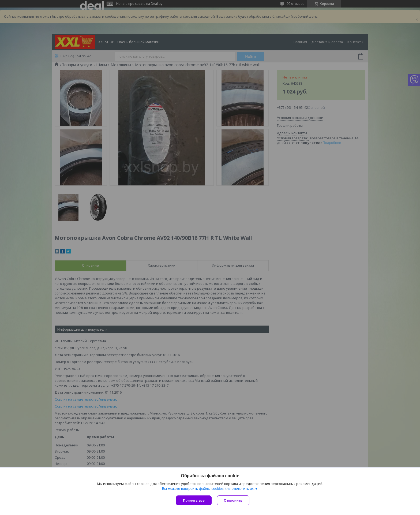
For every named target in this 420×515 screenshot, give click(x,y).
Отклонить (233, 500)
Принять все (194, 500)
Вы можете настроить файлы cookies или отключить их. (208, 489)
